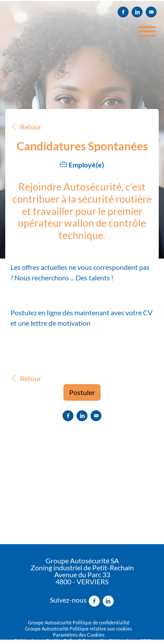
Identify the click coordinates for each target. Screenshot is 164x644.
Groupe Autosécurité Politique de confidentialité (79, 622)
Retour (26, 127)
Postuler (82, 392)
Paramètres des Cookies (79, 635)
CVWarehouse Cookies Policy (45, 641)
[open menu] (147, 28)
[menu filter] (82, 0)
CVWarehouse (124, 641)
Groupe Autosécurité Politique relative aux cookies (79, 629)
